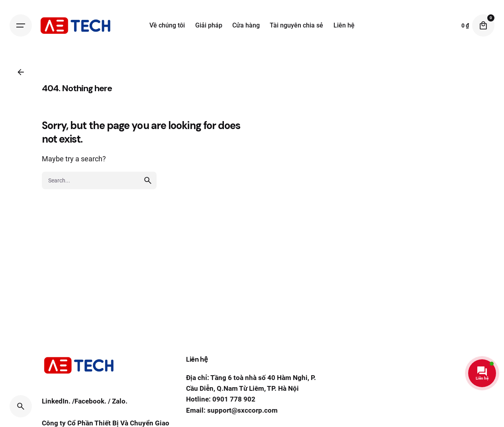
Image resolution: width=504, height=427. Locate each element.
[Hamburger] (21, 25)
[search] (148, 201)
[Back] (21, 72)
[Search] (21, 406)
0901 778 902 (234, 399)
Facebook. (90, 407)
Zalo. (120, 407)
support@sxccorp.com (242, 410)
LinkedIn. (56, 407)
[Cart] (483, 25)
